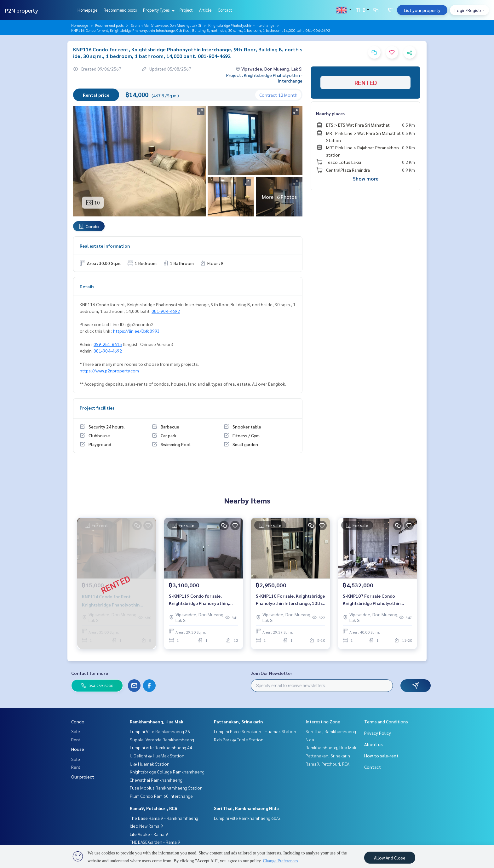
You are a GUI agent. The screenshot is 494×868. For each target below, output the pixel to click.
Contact (225, 10)
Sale (76, 731)
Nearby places (330, 113)
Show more (366, 178)
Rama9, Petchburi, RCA (154, 808)
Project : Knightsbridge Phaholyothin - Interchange (264, 78)
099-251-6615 (108, 344)
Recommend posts (120, 10)
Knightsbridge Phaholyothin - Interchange (241, 25)
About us (373, 744)
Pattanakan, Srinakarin (238, 721)
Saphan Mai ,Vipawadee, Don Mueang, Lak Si (166, 25)
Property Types (158, 10)
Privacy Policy (378, 733)
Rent (76, 739)
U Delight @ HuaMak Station (157, 756)
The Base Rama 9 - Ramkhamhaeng (164, 818)
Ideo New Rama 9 (146, 826)
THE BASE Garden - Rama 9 (155, 842)
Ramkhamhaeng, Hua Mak (157, 721)
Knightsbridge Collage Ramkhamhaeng (167, 772)
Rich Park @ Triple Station (239, 739)
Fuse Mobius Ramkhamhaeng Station (166, 788)
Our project (83, 777)
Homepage (87, 10)
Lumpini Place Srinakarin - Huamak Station (255, 731)
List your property (422, 10)
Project (186, 10)
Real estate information (105, 246)
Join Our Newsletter (272, 673)
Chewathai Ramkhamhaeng (156, 780)
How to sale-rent (381, 756)
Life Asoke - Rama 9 (149, 834)
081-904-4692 (166, 311)
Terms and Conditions (386, 721)
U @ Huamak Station (150, 764)
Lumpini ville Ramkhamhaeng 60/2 (247, 818)
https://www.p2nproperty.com (109, 371)
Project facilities (97, 408)
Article (205, 10)
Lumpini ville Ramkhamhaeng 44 (161, 747)
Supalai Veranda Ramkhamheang (162, 739)
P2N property (22, 10)
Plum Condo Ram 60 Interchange (161, 796)
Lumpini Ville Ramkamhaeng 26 (160, 731)
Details (87, 286)
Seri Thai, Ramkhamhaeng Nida (246, 808)
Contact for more (90, 673)
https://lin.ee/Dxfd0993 (136, 331)
